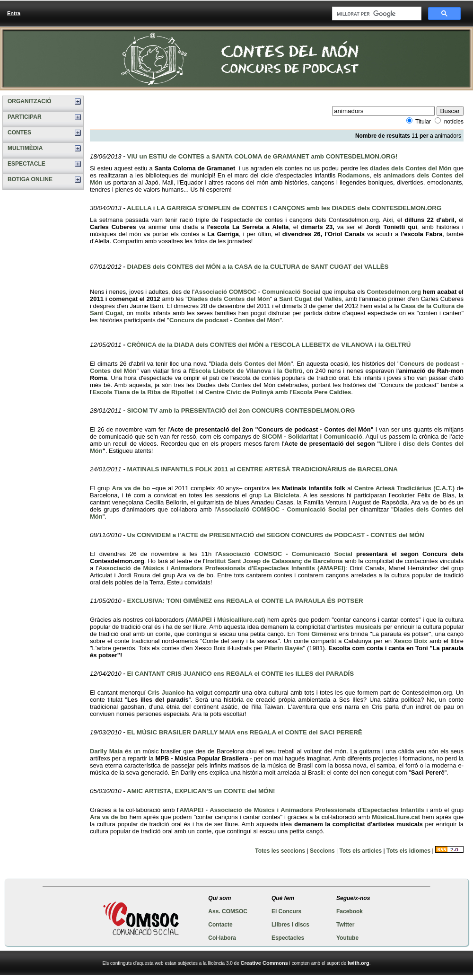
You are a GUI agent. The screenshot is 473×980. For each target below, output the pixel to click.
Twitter (345, 925)
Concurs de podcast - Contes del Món (224, 320)
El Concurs (286, 911)
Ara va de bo (131, 488)
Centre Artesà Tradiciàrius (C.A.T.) (404, 488)
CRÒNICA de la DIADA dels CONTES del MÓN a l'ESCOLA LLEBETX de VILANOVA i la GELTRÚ (269, 345)
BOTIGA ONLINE (30, 179)
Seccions (322, 851)
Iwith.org (359, 963)
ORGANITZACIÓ (30, 101)
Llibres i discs (290, 925)
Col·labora (222, 938)
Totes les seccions (280, 851)
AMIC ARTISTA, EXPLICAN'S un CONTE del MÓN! (201, 791)
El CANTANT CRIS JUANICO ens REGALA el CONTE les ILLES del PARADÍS (241, 674)
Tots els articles (360, 851)
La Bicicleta (282, 495)
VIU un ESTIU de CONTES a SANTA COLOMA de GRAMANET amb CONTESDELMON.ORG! (263, 156)
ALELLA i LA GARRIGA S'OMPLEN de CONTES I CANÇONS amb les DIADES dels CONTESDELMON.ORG (284, 208)
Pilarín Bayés (284, 648)
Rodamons (354, 175)
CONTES (19, 132)
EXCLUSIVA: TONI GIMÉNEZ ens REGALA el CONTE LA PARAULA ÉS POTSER (245, 601)
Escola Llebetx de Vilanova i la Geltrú (247, 371)
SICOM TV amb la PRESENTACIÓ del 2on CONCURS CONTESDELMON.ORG (241, 411)
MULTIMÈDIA (25, 148)
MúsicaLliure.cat (396, 817)
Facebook (350, 911)
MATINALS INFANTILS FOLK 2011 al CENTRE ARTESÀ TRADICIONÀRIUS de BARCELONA (263, 469)
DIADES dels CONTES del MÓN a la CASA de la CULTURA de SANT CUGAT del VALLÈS (258, 267)
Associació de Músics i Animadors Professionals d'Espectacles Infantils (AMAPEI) (222, 568)
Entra (14, 13)
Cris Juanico (166, 693)
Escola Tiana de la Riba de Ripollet (143, 392)
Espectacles (288, 938)
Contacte (220, 925)
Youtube (347, 938)
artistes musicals (357, 627)
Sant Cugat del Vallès (310, 299)
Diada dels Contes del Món (251, 364)
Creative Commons (264, 963)
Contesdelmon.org (394, 292)
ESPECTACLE (26, 164)
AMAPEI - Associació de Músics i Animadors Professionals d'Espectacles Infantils (302, 810)
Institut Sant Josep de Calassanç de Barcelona (274, 561)
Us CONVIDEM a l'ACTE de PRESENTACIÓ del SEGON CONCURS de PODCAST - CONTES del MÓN (276, 535)
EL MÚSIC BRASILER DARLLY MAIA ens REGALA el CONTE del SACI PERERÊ (245, 732)
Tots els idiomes (408, 851)
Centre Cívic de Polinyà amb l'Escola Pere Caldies (278, 392)
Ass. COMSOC (228, 911)
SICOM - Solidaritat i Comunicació (312, 437)
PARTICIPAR (25, 117)
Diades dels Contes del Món (229, 299)
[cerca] (376, 14)
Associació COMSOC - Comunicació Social (257, 292)
